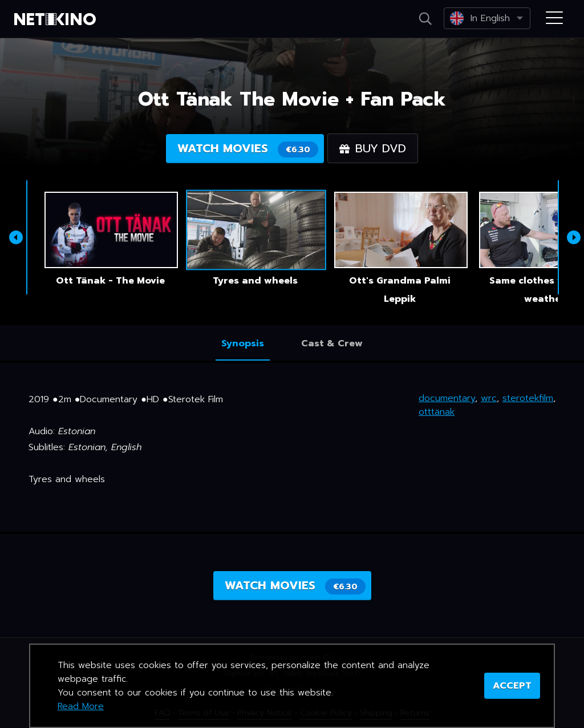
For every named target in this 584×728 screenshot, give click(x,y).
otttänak (437, 412)
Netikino (57, 19)
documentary (447, 398)
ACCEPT (512, 686)
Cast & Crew (332, 343)
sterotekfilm (528, 398)
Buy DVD (373, 148)
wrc (489, 398)
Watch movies (248, 149)
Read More (81, 706)
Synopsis (243, 343)
